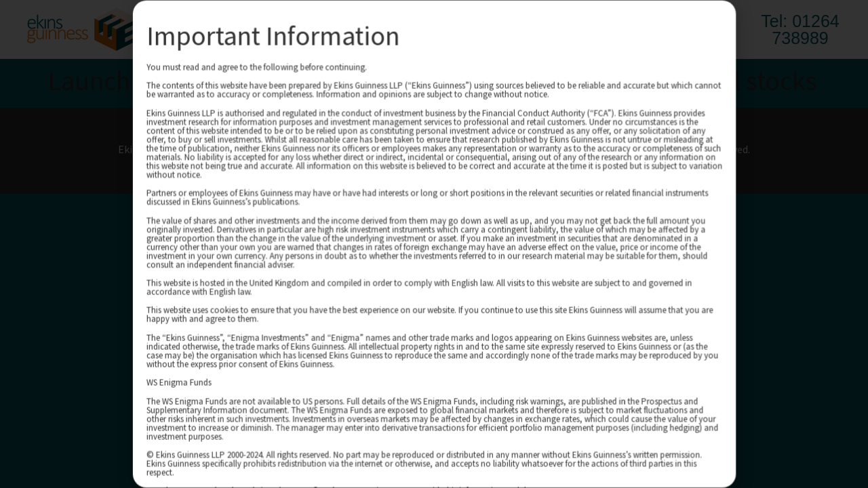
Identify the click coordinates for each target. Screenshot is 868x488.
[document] (434, 244)
